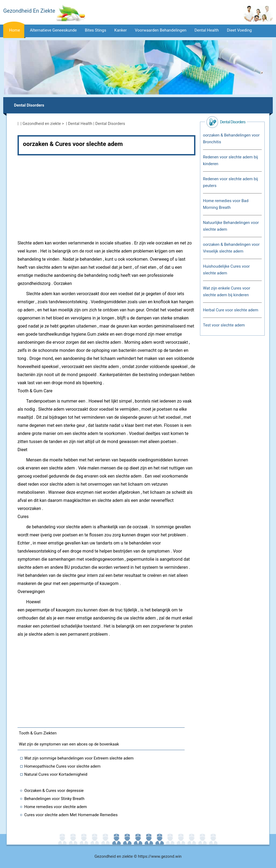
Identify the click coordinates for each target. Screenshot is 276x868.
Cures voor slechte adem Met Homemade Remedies (71, 815)
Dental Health (207, 30)
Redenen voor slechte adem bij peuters (230, 182)
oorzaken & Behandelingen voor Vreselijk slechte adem (231, 248)
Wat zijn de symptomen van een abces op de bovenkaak (69, 744)
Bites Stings (96, 30)
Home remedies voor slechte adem (56, 807)
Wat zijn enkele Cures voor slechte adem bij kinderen (227, 292)
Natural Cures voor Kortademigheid (56, 774)
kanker (120, 30)
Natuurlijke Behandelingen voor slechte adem (231, 226)
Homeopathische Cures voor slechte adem (62, 766)
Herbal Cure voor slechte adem (231, 310)
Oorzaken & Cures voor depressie (54, 791)
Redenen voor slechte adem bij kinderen (230, 160)
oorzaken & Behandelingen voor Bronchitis (231, 139)
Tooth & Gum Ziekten (38, 733)
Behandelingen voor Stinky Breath (54, 799)
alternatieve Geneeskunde (53, 30)
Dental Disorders (29, 105)
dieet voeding (239, 30)
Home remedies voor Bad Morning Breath (226, 204)
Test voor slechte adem (224, 325)
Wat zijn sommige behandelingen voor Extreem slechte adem (79, 758)
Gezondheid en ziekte (42, 124)
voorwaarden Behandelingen (161, 30)
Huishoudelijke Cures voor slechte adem (226, 270)
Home (15, 30)
